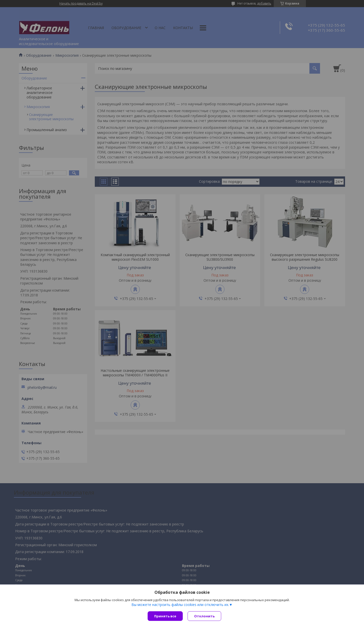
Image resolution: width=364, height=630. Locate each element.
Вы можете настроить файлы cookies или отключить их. (180, 605)
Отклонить (205, 616)
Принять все (165, 616)
